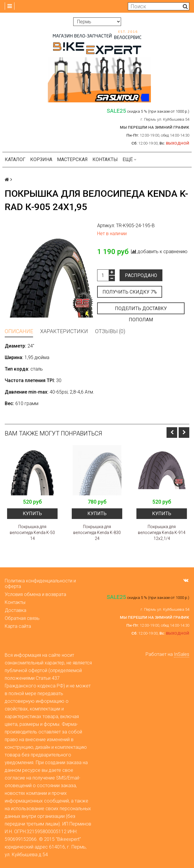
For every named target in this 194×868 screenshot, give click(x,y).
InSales (182, 654)
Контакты (105, 159)
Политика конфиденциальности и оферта (40, 584)
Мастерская (72, 159)
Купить (32, 514)
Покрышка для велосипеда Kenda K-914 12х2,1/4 (162, 533)
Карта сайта (18, 626)
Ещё (129, 159)
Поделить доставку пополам (141, 310)
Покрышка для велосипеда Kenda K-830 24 (97, 533)
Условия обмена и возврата (35, 594)
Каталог (15, 159)
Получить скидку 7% (130, 292)
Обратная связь (22, 618)
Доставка (16, 610)
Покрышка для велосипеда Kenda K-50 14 (32, 533)
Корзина (41, 159)
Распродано (141, 275)
